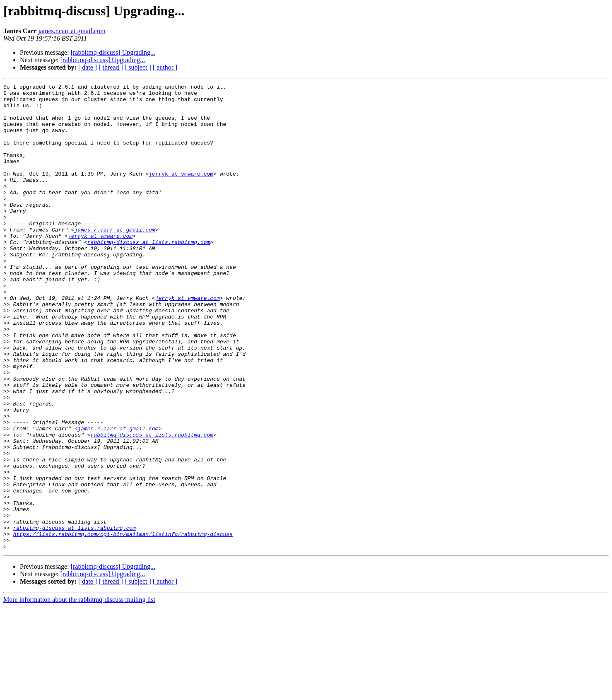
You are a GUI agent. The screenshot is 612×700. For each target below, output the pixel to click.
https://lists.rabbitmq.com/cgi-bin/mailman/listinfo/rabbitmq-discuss (123, 625)
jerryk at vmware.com (181, 192)
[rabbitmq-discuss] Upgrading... (113, 52)
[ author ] (165, 67)
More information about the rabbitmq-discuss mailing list (79, 693)
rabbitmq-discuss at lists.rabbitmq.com (149, 274)
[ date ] (88, 67)
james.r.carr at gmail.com (72, 31)
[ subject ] (138, 67)
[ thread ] (111, 67)
